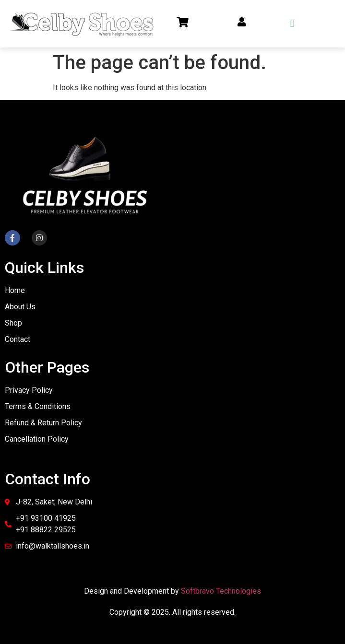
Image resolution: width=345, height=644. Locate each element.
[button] (292, 24)
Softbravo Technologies (221, 591)
